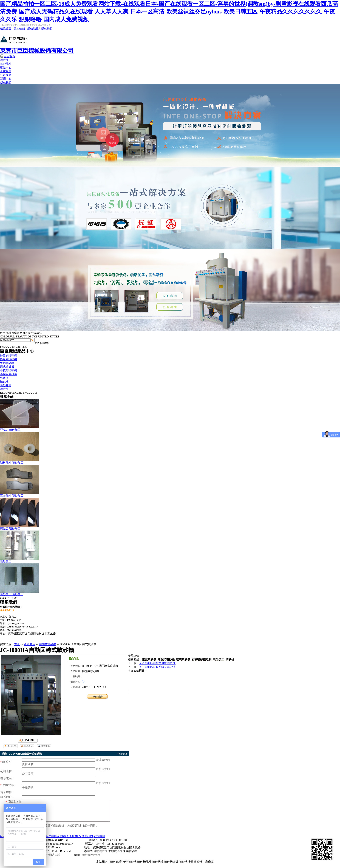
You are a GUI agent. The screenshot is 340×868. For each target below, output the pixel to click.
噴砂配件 (6, 64)
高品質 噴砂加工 (10, 528)
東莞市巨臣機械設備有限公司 (37, 51)
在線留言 (6, 28)
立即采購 (98, 697)
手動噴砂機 (7, 363)
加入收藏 (19, 28)
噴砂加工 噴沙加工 (12, 594)
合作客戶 (6, 71)
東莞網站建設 (52, 859)
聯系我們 (47, 28)
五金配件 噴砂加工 (12, 496)
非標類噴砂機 (8, 370)
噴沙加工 (6, 561)
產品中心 (6, 68)
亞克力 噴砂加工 (10, 430)
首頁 (17, 644)
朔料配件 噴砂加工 (12, 463)
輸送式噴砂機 (8, 359)
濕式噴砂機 (7, 367)
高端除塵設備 (8, 374)
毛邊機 (4, 378)
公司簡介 (6, 75)
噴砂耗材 (6, 385)
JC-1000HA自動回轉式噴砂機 (157, 667)
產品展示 (29, 644)
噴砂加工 (6, 389)
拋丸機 (4, 382)
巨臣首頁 (8, 56)
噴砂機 (4, 60)
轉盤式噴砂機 (8, 356)
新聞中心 (6, 79)
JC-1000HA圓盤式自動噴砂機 (157, 663)
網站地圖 (33, 28)
